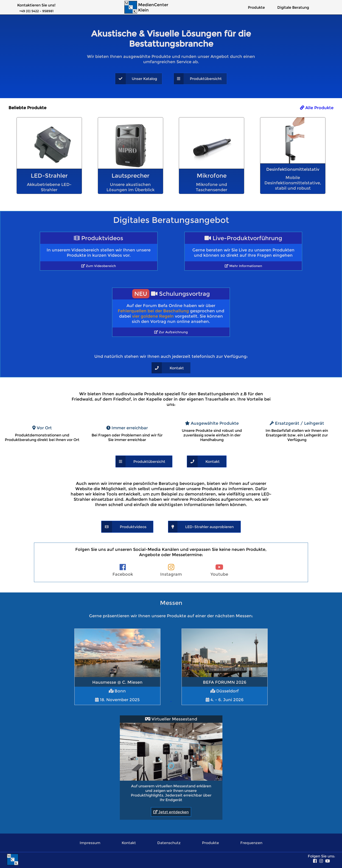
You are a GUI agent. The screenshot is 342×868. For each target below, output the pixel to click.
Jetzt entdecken (171, 812)
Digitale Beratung (293, 7)
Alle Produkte (317, 108)
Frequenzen (251, 843)
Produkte (256, 7)
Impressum (90, 843)
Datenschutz (169, 843)
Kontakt (129, 843)
